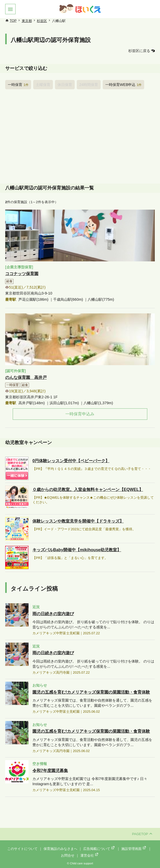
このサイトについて (22, 849)
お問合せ (68, 855)
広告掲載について (99, 849)
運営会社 (90, 855)
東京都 (27, 21)
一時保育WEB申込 (123, 85)
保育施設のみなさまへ (60, 849)
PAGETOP (142, 834)
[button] (10, 9)
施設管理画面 (134, 849)
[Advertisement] (80, 138)
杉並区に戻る (139, 51)
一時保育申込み (80, 414)
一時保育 (18, 85)
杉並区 (42, 21)
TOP (13, 21)
